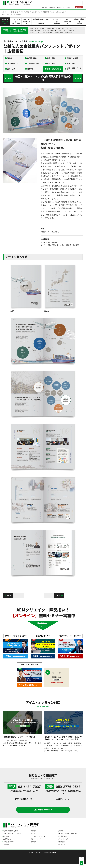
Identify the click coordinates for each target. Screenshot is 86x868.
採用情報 (33, 845)
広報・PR (51, 28)
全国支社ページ (63, 802)
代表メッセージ (36, 843)
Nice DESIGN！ (36, 33)
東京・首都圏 (48, 33)
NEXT (77, 80)
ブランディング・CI (74, 28)
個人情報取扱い (63, 840)
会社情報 (45, 7)
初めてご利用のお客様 (11, 834)
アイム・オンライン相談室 (12, 837)
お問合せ (79, 7)
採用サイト (69, 7)
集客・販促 (61, 28)
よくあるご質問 (8, 845)
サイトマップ (62, 848)
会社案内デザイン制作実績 (40, 12)
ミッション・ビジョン (38, 840)
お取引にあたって (9, 843)
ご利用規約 (61, 845)
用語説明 (6, 848)
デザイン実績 (25, 12)
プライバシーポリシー (65, 843)
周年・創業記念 (35, 31)
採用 (43, 28)
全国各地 (69, 33)
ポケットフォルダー (50, 31)
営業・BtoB (34, 28)
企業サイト (60, 7)
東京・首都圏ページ (23, 802)
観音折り (73, 31)
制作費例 (6, 840)
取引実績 (52, 7)
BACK (9, 80)
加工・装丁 (63, 31)
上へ (82, 860)
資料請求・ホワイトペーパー (67, 837)
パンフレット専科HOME (10, 12)
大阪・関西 (59, 33)
